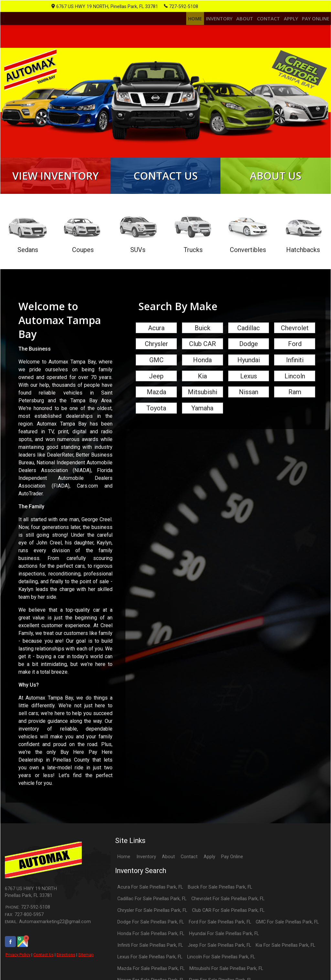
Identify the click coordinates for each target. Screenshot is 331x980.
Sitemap (86, 965)
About (168, 867)
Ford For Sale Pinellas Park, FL (220, 932)
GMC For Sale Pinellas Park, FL (287, 932)
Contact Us (43, 965)
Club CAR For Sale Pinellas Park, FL (228, 921)
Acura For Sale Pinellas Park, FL (150, 897)
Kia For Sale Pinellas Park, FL (285, 956)
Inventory (146, 867)
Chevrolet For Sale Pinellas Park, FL (228, 909)
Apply (209, 867)
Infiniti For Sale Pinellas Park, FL (150, 956)
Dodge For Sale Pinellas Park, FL (151, 932)
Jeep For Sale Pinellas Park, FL (219, 956)
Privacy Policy (18, 965)
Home (124, 867)
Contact (189, 867)
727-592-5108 (181, 6)
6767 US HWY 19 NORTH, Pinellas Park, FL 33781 (105, 7)
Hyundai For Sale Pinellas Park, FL (224, 944)
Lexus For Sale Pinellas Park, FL (150, 967)
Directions (66, 965)
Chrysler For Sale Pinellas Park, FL (152, 921)
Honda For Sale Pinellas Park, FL (151, 944)
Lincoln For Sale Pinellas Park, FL (221, 967)
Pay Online (232, 867)
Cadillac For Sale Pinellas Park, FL (152, 909)
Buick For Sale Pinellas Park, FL (220, 897)
